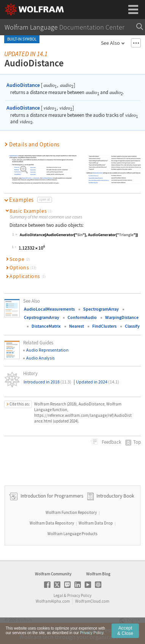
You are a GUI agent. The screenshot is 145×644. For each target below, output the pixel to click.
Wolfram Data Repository (52, 523)
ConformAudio (82, 317)
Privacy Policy (79, 595)
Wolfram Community (53, 574)
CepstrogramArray (42, 317)
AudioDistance (23, 85)
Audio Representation (47, 350)
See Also (110, 43)
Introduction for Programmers (51, 496)
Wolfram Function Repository (71, 512)
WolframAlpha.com (53, 601)
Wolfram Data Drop (96, 523)
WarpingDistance (122, 317)
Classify (132, 326)
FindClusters (104, 326)
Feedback (111, 442)
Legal (58, 595)
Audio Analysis (40, 358)
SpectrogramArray (101, 309)
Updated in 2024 (98, 382)
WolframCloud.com (92, 601)
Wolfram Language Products (72, 534)
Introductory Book (115, 496)
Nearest (76, 326)
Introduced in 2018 (47, 382)
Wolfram (25, 620)
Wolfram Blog (98, 574)
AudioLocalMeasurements (49, 309)
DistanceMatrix (46, 326)
